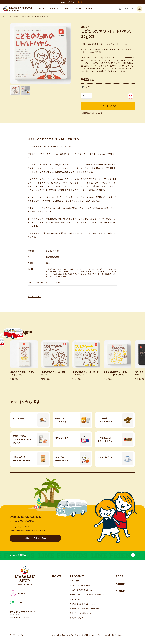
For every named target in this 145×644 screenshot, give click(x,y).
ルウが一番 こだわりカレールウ (82, 590)
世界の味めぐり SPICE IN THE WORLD (85, 608)
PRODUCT (54, 9)
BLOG (67, 9)
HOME (41, 9)
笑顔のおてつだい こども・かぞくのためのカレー (88, 595)
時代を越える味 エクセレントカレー (83, 604)
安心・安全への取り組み (60, 635)
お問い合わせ (74, 635)
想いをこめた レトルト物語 (80, 585)
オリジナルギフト (76, 599)
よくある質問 (83, 635)
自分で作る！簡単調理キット (81, 613)
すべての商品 (75, 581)
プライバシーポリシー (96, 635)
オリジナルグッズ (76, 618)
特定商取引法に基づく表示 (113, 635)
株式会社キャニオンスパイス (21, 612)
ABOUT (78, 9)
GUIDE (89, 9)
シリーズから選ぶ (13, 16)
